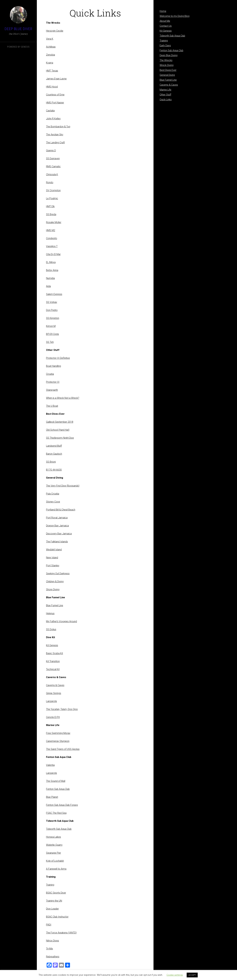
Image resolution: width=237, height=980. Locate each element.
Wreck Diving (167, 65)
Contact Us (166, 26)
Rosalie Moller (54, 222)
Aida (48, 286)
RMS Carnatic (53, 166)
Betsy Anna (52, 270)
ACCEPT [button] (192, 975)
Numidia (50, 278)
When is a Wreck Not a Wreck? (63, 398)
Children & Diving (55, 581)
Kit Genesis (52, 645)
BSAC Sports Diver (56, 893)
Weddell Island (54, 550)
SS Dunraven (53, 158)
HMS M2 (51, 230)
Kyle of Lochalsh (55, 861)
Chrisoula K (52, 174)
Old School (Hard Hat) (58, 430)
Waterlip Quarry (54, 845)
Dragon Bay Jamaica (57, 526)
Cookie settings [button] (175, 975)
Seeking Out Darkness (58, 573)
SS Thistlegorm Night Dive (60, 438)
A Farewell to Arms (56, 869)
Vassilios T (52, 246)
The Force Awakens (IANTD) (61, 933)
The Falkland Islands (57, 542)
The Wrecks (166, 60)
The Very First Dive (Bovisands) (63, 486)
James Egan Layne (56, 79)
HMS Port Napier (55, 103)
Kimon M (51, 326)
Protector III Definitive (58, 358)
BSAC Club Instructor (57, 917)
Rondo (50, 182)
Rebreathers (53, 957)
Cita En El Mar (53, 254)
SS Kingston (53, 318)
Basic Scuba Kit (54, 653)
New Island (52, 558)
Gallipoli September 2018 (60, 422)
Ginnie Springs (54, 693)
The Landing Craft (55, 143)
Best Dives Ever (168, 70)
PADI (49, 925)
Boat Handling (53, 366)
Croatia (50, 374)
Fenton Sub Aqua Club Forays (62, 805)
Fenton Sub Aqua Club (58, 789)
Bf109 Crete (52, 334)
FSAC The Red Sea (56, 813)
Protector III (53, 382)
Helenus (50, 613)
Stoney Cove (53, 502)
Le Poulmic (52, 198)
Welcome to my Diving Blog (175, 16)
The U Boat (52, 406)
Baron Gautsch (54, 454)
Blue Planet (52, 797)
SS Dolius (51, 629)
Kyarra (50, 63)
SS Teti (50, 342)
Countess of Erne (55, 95)
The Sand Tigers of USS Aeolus (63, 749)
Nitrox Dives (52, 941)
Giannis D (51, 150)
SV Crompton (53, 190)
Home (163, 11)
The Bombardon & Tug (58, 127)
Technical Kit (53, 669)
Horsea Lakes (53, 837)
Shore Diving (53, 589)
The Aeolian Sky (55, 135)
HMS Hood (52, 87)
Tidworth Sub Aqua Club (59, 829)
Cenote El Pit (53, 717)
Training (50, 885)
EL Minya (51, 262)
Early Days (165, 46)
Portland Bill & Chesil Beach (61, 510)
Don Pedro (52, 310)
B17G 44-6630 (54, 470)
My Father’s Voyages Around (61, 621)
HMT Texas (52, 71)
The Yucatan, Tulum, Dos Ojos (62, 709)
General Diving (167, 75)
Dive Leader (52, 909)
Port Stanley (53, 566)
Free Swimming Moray (58, 733)
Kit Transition (53, 661)
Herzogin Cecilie (55, 31)
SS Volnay (52, 302)
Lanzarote (51, 701)
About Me (165, 21)
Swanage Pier (53, 853)
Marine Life (165, 90)
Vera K (50, 39)
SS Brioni (51, 462)
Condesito (52, 238)
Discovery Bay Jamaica (59, 534)
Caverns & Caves (55, 685)
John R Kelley (53, 119)
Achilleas (51, 47)
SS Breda (51, 214)
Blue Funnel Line (55, 605)
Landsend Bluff (54, 446)
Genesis (25, 47)
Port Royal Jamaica (57, 518)
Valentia (50, 765)
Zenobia (51, 55)
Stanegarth (52, 390)
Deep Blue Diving (169, 55)
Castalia (50, 111)
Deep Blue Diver (18, 29)
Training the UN (54, 901)
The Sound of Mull (56, 781)
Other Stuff (165, 95)
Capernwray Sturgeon (58, 741)
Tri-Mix (50, 949)
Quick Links (166, 100)
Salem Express (54, 294)
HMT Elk (50, 206)
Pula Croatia (53, 494)
